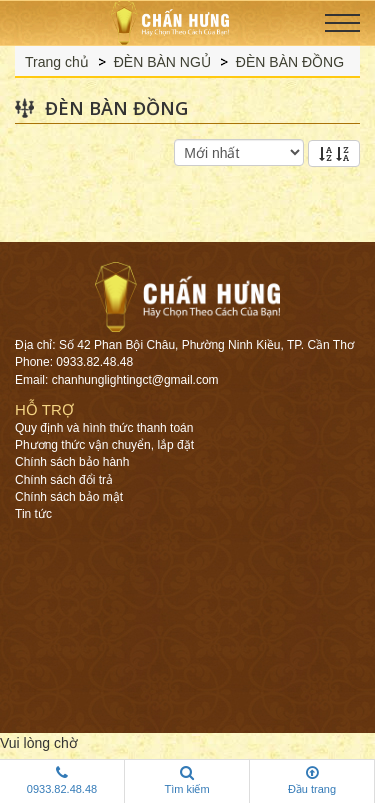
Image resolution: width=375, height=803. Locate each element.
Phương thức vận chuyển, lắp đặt (104, 445)
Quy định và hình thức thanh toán (104, 428)
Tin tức (33, 514)
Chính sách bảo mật (69, 497)
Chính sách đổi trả (64, 480)
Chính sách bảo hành (72, 462)
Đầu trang (312, 780)
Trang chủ (57, 62)
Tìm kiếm (186, 780)
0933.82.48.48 (62, 780)
